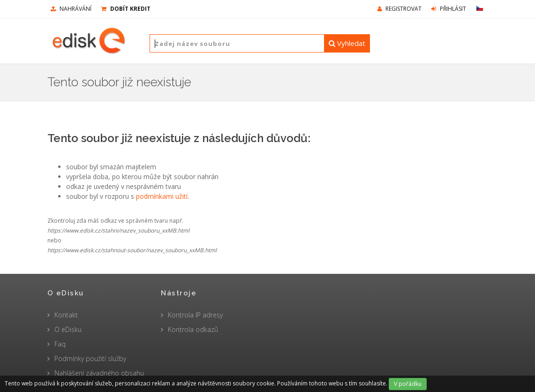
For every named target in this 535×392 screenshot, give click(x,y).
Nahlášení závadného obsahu (99, 373)
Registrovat (399, 9)
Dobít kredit (126, 9)
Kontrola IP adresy (195, 315)
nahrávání (71, 9)
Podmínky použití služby (90, 358)
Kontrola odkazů (193, 329)
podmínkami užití (162, 196)
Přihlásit (449, 9)
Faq (60, 344)
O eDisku (68, 329)
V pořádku (408, 384)
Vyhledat (347, 43)
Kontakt (66, 315)
